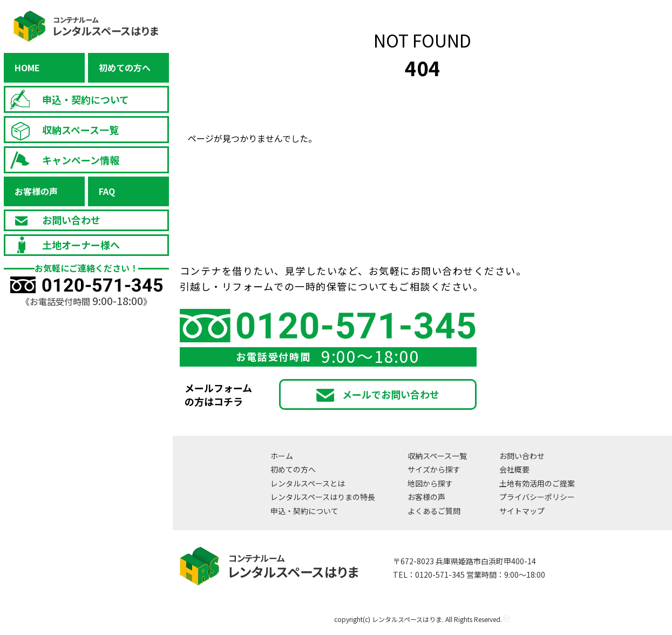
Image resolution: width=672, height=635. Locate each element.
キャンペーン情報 (62, 160)
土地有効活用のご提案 (537, 483)
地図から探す (430, 483)
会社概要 (514, 469)
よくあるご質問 (434, 511)
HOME (27, 67)
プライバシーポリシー (537, 497)
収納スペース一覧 (62, 130)
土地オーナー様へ (63, 245)
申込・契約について (67, 100)
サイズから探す (434, 469)
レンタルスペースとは (308, 483)
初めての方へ (125, 67)
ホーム (282, 456)
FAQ (107, 191)
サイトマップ (522, 511)
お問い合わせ (53, 220)
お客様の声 (36, 191)
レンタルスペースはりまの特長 (323, 497)
